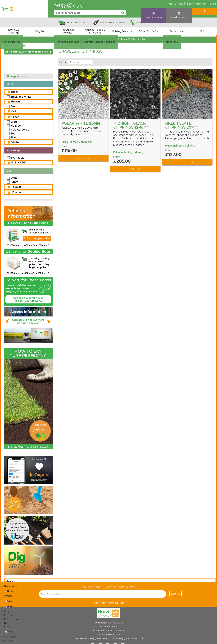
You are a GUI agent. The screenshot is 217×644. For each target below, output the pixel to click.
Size (9, 171)
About (189, 4)
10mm (14, 182)
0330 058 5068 (68, 7)
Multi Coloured (20, 130)
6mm (14, 178)
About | (104, 603)
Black (15, 92)
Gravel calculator (179, 13)
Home (169, 4)
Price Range (13, 150)
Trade (121, 603)
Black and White (21, 97)
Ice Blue (16, 126)
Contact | (113, 603)
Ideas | (96, 603)
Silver (14, 137)
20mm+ (16, 192)
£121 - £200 (19, 162)
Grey (14, 122)
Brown (16, 101)
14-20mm (17, 187)
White (15, 142)
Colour (10, 84)
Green (15, 117)
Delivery (179, 4)
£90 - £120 (17, 158)
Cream (15, 106)
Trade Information (154, 13)
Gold (14, 111)
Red (13, 133)
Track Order (201, 4)
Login (213, 4)
